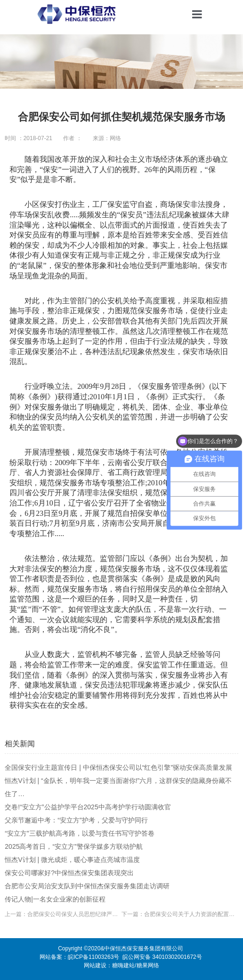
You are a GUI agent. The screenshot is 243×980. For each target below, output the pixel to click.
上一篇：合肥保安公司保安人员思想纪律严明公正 (63, 914)
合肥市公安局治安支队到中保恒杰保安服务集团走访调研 (87, 886)
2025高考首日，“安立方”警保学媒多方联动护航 (73, 846)
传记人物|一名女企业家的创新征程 (55, 899)
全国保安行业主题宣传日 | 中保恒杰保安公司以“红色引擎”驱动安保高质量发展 (118, 767)
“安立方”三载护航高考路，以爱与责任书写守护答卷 (79, 833)
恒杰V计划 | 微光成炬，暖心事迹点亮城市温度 (72, 860)
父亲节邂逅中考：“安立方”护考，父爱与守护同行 (76, 820)
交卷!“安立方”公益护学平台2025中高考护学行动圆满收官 (88, 807)
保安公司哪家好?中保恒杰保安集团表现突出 (69, 873)
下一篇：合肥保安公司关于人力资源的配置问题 (180, 914)
